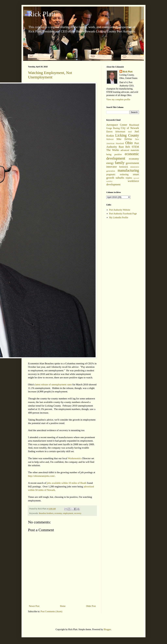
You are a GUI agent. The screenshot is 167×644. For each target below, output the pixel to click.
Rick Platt (42, 14)
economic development (123, 156)
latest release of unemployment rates (53, 384)
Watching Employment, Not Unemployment (50, 75)
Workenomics (75, 458)
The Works (113, 150)
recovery (78, 513)
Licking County (127, 135)
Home (63, 606)
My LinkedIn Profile (119, 218)
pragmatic (111, 174)
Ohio (129, 143)
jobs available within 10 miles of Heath (67, 483)
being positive (114, 154)
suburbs (120, 178)
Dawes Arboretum (116, 132)
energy (110, 163)
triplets (129, 178)
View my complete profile (118, 100)
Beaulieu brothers (46, 513)
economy (58, 513)
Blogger (107, 629)
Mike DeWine (124, 139)
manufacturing (128, 170)
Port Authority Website (120, 210)
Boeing (116, 128)
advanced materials (130, 150)
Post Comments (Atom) (51, 611)
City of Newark (130, 128)
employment (68, 513)
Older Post (91, 606)
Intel (130, 132)
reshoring (124, 174)
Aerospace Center (117, 125)
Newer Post (34, 606)
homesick (124, 167)
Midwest (110, 139)
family (120, 163)
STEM (135, 147)
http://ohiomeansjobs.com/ (41, 476)
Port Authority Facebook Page (123, 214)
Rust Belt (124, 147)
